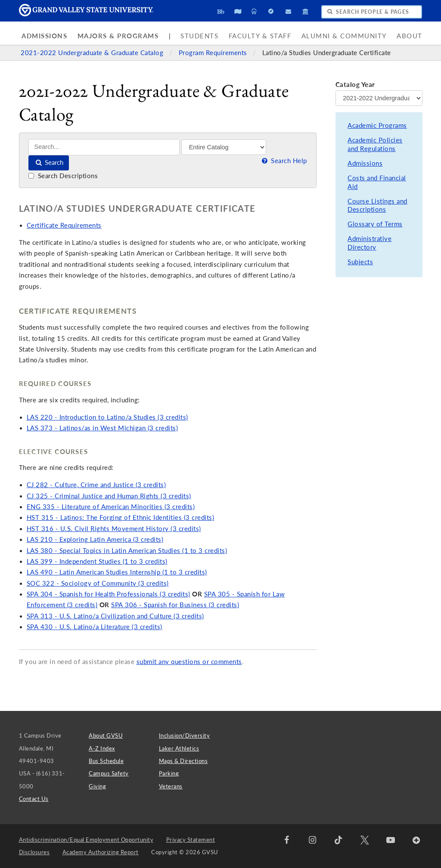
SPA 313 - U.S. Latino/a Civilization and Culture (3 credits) (115, 616)
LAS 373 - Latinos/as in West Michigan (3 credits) (102, 428)
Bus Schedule (106, 761)
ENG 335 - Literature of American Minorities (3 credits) (111, 507)
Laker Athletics (179, 748)
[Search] (104, 147)
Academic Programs (377, 125)
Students (199, 36)
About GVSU (106, 735)
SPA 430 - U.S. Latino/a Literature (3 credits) (95, 627)
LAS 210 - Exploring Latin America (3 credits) (95, 539)
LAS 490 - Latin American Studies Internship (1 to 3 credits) (117, 572)
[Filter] (224, 147)
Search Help (283, 161)
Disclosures (34, 852)
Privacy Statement (191, 840)
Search (49, 162)
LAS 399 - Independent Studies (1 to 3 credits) (97, 561)
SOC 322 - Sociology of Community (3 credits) (98, 583)
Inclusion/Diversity (185, 735)
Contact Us (34, 799)
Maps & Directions (183, 761)
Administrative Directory (370, 243)
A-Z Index (102, 748)
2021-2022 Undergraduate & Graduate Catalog (93, 53)
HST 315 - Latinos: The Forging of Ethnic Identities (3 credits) (121, 517)
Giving (97, 786)
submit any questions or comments (189, 662)
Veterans (171, 786)
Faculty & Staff (260, 36)
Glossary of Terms (375, 224)
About (410, 36)
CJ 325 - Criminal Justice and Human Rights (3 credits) (109, 496)
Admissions (44, 36)
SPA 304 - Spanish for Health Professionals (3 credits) (109, 594)
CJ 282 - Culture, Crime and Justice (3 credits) (96, 485)
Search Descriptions (63, 176)
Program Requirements (214, 53)
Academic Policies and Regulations (375, 144)
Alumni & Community (344, 36)
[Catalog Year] (379, 98)
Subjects (360, 262)
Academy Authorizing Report (101, 852)
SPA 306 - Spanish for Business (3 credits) (175, 605)
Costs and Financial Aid (377, 182)
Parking (169, 773)
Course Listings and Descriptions (377, 205)
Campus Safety (109, 773)
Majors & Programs (118, 36)
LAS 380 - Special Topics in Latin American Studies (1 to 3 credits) (127, 551)
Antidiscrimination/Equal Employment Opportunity (86, 840)
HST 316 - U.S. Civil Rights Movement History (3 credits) (114, 529)
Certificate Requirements (64, 225)
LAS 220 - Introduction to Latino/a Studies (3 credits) (107, 417)
